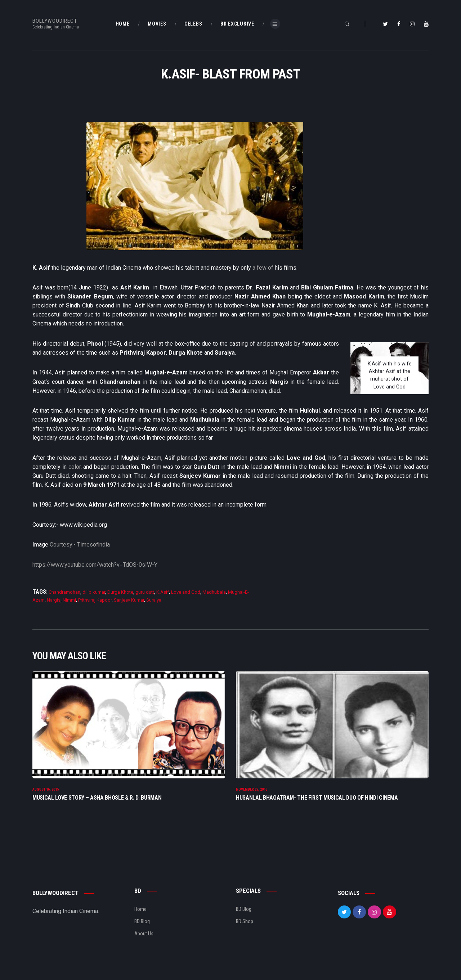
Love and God (186, 592)
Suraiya (154, 600)
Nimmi (69, 600)
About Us (144, 942)
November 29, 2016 (252, 798)
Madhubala (214, 592)
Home (140, 917)
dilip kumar (94, 592)
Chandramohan (64, 592)
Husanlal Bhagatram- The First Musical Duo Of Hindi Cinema (317, 806)
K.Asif (163, 592)
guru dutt (145, 592)
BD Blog (142, 930)
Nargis (54, 600)
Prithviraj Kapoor (95, 600)
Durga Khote (120, 592)
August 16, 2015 (46, 798)
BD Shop (245, 930)
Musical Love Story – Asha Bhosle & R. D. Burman (97, 806)
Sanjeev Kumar (129, 600)
